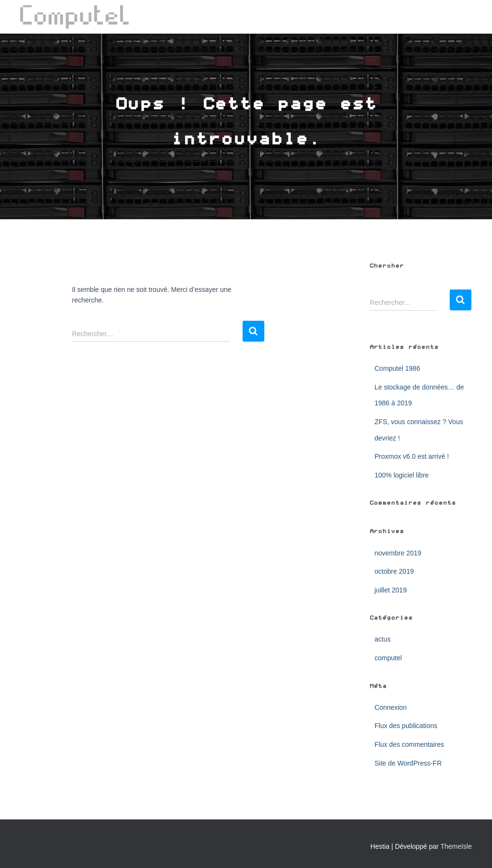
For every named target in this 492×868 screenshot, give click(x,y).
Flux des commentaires (409, 744)
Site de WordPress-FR (408, 763)
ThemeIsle (456, 846)
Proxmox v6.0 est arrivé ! (412, 456)
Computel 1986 (397, 368)
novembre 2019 (398, 553)
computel (388, 658)
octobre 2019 (394, 571)
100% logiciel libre (401, 475)
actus (382, 639)
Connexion (390, 707)
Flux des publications (406, 726)
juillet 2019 (390, 590)
